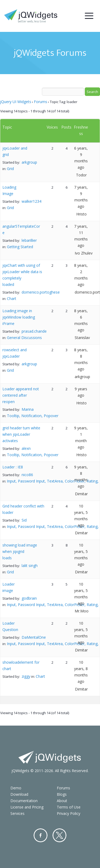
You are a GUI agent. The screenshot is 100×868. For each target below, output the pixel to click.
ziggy (26, 676)
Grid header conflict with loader (23, 509)
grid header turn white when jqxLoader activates (21, 434)
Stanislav (82, 338)
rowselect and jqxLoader (15, 353)
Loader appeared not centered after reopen (21, 395)
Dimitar (81, 494)
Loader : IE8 (13, 467)
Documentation (24, 801)
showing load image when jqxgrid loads (20, 551)
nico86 (27, 475)
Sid (24, 520)
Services (17, 813)
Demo (16, 788)
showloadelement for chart (21, 665)
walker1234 (31, 201)
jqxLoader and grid (15, 151)
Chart (12, 298)
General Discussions (24, 338)
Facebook (41, 835)
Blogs (62, 794)
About (62, 801)
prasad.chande (34, 331)
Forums (41, 102)
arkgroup (29, 162)
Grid (10, 169)
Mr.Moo (82, 611)
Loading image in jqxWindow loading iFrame (19, 317)
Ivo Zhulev (84, 253)
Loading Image (9, 190)
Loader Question (10, 626)
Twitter (59, 835)
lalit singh (30, 566)
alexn (26, 448)
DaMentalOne (34, 637)
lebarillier (29, 240)
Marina (28, 409)
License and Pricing (27, 807)
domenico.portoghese (41, 292)
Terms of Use (69, 807)
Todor (81, 175)
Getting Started (20, 247)
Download (19, 794)
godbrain (29, 598)
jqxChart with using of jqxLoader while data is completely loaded (22, 275)
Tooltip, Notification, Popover (33, 416)
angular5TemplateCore (21, 229)
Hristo (81, 214)
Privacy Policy (69, 813)
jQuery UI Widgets (16, 102)
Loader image (9, 587)
